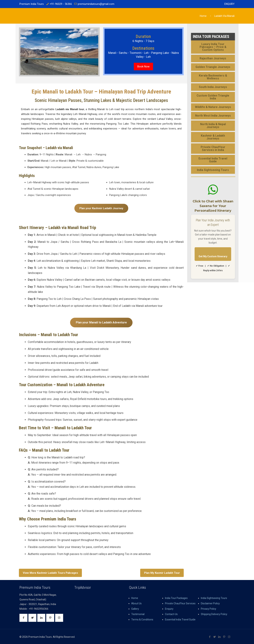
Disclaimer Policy (210, 603)
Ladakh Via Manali (224, 16)
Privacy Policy (209, 609)
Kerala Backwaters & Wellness (213, 77)
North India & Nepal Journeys (213, 126)
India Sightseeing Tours (213, 170)
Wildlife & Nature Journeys (213, 107)
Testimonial (138, 614)
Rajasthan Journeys (213, 58)
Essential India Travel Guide (213, 160)
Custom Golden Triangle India (213, 97)
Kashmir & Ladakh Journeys (213, 137)
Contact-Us (171, 614)
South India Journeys (213, 87)
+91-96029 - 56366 (61, 4)
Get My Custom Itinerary (213, 256)
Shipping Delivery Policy (214, 614)
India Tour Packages (176, 598)
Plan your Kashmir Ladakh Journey (101, 208)
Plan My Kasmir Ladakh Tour (162, 573)
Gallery (135, 609)
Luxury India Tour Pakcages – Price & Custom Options (213, 47)
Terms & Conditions (142, 620)
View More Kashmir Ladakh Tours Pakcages (50, 573)
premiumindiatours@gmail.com (96, 4)
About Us (136, 603)
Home (203, 16)
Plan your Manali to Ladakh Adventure (101, 322)
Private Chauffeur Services (180, 603)
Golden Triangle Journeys (213, 67)
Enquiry (229, 4)
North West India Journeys (213, 116)
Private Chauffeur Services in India (213, 148)
